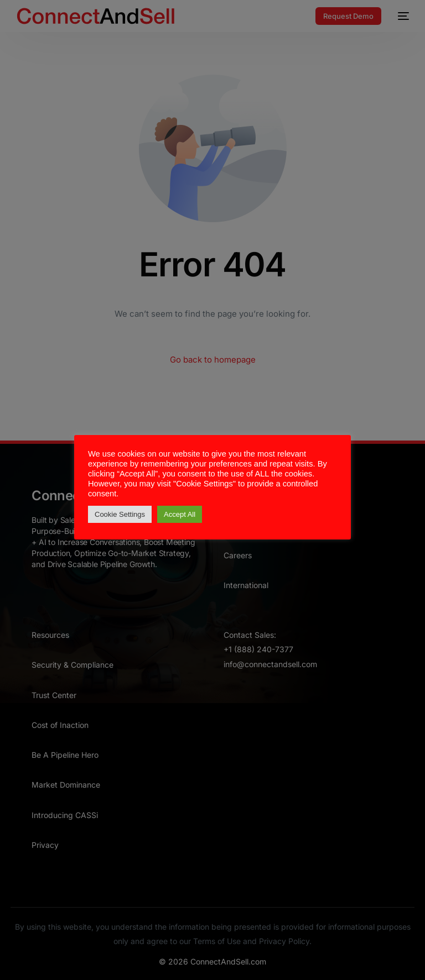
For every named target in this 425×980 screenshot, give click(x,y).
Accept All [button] (180, 514)
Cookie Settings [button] (120, 514)
